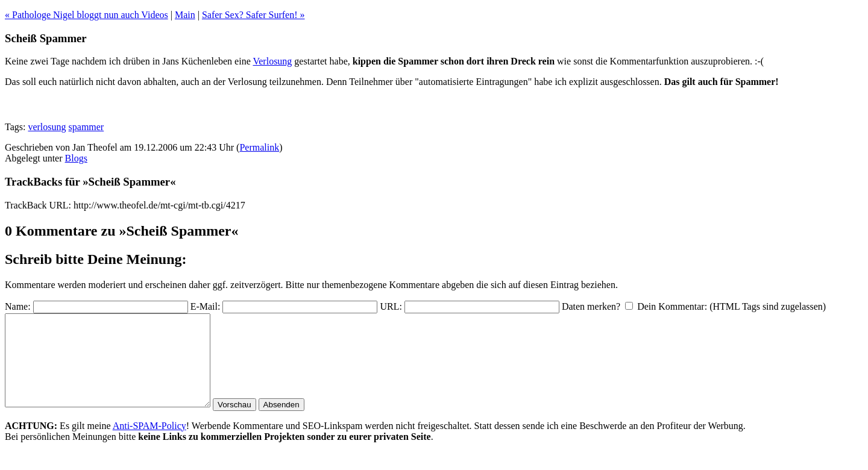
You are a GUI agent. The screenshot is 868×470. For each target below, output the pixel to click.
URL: (391, 306)
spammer (86, 127)
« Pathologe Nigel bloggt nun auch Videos (86, 15)
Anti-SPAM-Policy (149, 444)
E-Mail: (206, 306)
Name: (18, 306)
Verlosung (272, 61)
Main (185, 15)
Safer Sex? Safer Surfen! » (253, 15)
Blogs (76, 158)
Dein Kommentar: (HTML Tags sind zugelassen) (731, 306)
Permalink (259, 147)
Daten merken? (591, 306)
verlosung (47, 127)
